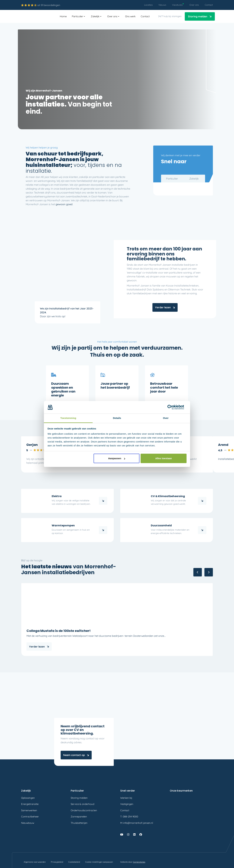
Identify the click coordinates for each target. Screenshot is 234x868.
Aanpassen (117, 458)
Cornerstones (139, 862)
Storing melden (79, 798)
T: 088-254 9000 (129, 817)
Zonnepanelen (79, 817)
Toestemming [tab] (68, 418)
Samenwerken (29, 810)
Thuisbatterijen (79, 823)
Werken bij (126, 798)
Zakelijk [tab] (194, 179)
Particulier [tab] (172, 179)
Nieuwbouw (28, 823)
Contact (125, 810)
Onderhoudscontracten (84, 810)
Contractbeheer (30, 817)
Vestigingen (127, 804)
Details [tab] (117, 418)
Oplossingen (28, 798)
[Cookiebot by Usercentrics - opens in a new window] (172, 407)
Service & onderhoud (82, 804)
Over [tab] (166, 418)
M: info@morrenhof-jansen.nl (137, 823)
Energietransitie (30, 804)
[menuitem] (148, 5)
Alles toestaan (164, 458)
